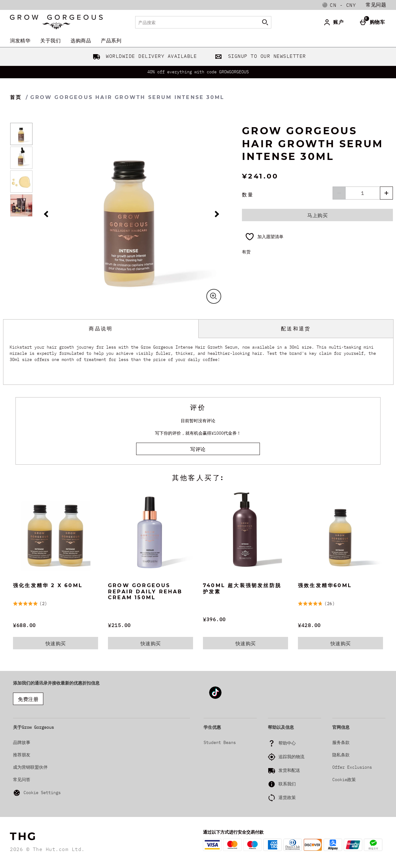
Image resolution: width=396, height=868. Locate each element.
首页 (16, 97)
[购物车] (374, 22)
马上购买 (317, 215)
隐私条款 (341, 755)
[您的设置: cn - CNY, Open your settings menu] (339, 5)
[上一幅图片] (47, 214)
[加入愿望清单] (264, 237)
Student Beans (220, 742)
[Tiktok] (215, 698)
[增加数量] (386, 193)
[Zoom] (214, 296)
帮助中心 (287, 743)
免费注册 (28, 699)
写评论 (198, 449)
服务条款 (341, 742)
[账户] (335, 22)
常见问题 (376, 5)
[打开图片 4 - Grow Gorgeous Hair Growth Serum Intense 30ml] (21, 205)
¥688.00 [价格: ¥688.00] (24, 625)
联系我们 (287, 784)
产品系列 (111, 41)
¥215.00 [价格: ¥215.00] (119, 625)
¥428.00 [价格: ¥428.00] (309, 625)
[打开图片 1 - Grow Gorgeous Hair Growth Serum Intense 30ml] (21, 134)
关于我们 (50, 41)
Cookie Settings (37, 793)
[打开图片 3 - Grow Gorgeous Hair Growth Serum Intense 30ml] (21, 182)
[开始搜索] (265, 22)
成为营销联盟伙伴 (30, 767)
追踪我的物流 (291, 757)
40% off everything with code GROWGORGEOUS (198, 72)
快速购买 (60, 645)
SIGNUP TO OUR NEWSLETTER (259, 56)
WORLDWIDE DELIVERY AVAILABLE (144, 56)
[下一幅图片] (216, 214)
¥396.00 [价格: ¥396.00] (214, 619)
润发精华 (20, 41)
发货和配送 (289, 770)
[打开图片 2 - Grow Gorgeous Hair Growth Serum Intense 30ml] (21, 158)
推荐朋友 (22, 755)
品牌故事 (22, 742)
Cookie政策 (344, 780)
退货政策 (287, 797)
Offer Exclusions (352, 767)
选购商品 (81, 41)
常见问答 (22, 780)
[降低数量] (339, 193)
